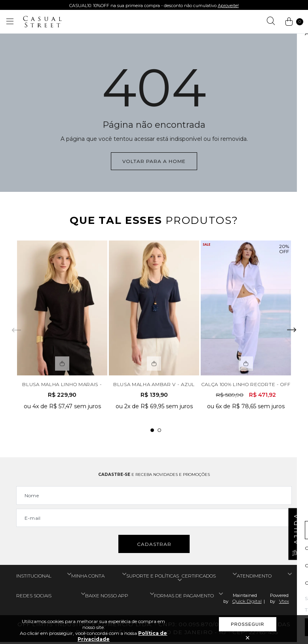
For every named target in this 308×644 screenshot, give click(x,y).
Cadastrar (154, 546)
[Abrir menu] (10, 22)
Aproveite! (228, 6)
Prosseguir (247, 624)
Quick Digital (247, 603)
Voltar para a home (154, 161)
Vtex (284, 603)
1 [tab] (152, 431)
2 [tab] (159, 431)
